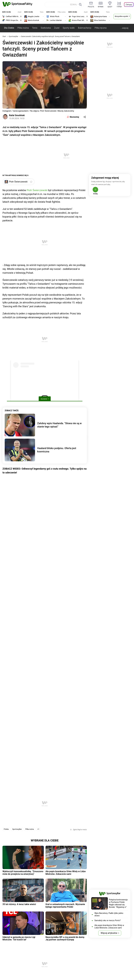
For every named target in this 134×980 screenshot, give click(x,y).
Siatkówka (46, 28)
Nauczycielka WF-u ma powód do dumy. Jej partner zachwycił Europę (65, 938)
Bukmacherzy (85, 28)
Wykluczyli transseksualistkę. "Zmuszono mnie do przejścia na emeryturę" (23, 873)
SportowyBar (14, 36)
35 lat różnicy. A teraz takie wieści (19, 904)
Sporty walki (69, 28)
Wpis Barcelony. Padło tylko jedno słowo (109, 914)
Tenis (35, 28)
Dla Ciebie (9, 28)
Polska (6, 829)
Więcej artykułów (109, 933)
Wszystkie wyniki (121, 16)
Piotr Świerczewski (37, 190)
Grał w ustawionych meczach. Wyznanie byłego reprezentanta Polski (65, 905)
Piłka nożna (23, 28)
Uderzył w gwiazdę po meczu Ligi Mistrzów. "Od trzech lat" (19, 938)
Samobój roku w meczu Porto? (108, 920)
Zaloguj (129, 5)
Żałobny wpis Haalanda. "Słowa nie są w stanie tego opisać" (59, 425)
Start (4, 36)
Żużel (57, 28)
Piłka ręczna (101, 28)
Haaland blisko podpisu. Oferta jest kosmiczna (57, 450)
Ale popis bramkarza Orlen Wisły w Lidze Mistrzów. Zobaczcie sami (66, 873)
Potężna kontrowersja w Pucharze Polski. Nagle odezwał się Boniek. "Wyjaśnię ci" (118, 903)
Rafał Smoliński (17, 115)
